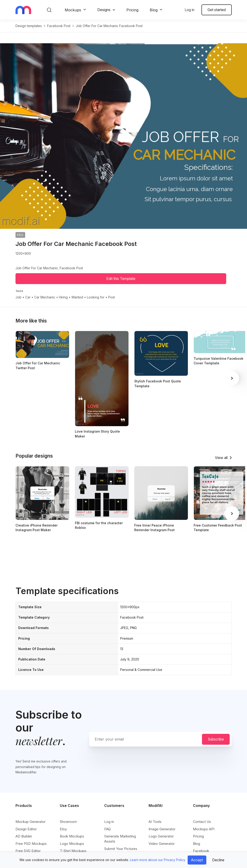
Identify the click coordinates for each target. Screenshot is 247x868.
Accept (197, 860)
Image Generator (162, 829)
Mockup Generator (30, 822)
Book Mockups (72, 836)
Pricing (132, 10)
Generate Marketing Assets (120, 839)
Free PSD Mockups (31, 844)
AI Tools (155, 822)
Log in (189, 10)
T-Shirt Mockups (73, 851)
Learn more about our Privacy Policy (158, 860)
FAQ (107, 829)
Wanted (77, 297)
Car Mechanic (45, 297)
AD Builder (24, 836)
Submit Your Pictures (121, 849)
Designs (104, 10)
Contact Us (202, 822)
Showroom (68, 822)
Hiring (63, 297)
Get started (217, 10)
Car (28, 297)
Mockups (73, 10)
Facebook (201, 851)
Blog (154, 10)
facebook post (59, 26)
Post (111, 297)
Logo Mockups (72, 844)
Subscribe (216, 739)
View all (221, 458)
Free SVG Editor (28, 851)
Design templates (29, 26)
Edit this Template (121, 279)
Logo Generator (161, 836)
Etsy (63, 829)
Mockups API (204, 829)
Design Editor (26, 829)
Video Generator (162, 844)
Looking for (96, 297)
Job (18, 297)
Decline (218, 860)
